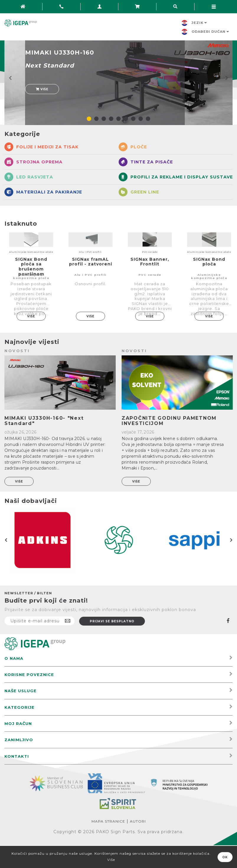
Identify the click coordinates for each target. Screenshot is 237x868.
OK (225, 857)
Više (42, 89)
